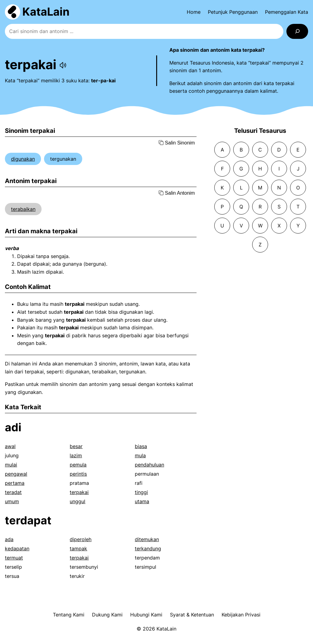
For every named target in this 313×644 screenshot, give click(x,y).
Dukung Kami (107, 615)
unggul (77, 501)
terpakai (79, 492)
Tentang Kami (69, 615)
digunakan (23, 159)
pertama (15, 483)
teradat (13, 492)
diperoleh (81, 539)
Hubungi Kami (146, 615)
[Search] (297, 31)
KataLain (46, 12)
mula (140, 455)
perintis (78, 474)
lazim (76, 455)
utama (142, 501)
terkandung (148, 549)
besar (76, 446)
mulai (11, 465)
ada (9, 539)
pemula (78, 465)
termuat (14, 558)
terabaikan (23, 209)
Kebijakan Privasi (241, 615)
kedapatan (17, 549)
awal (10, 446)
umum (12, 501)
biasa (141, 446)
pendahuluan (149, 465)
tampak (78, 549)
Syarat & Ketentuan (192, 615)
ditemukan (147, 539)
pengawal (16, 474)
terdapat (28, 520)
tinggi (141, 492)
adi (13, 427)
